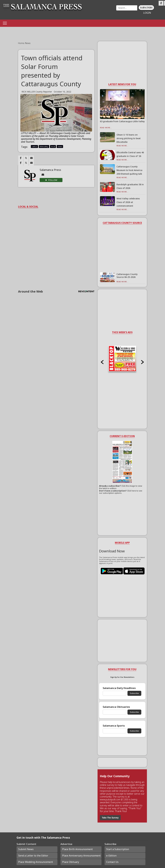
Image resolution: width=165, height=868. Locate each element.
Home (21, 43)
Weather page (101, 11)
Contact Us (112, 862)
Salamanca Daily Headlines (119, 688)
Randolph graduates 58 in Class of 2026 (130, 186)
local (53, 147)
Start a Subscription (118, 849)
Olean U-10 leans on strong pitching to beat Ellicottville (129, 138)
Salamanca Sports (114, 726)
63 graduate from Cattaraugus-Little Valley (122, 121)
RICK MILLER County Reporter (37, 92)
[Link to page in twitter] (26, 158)
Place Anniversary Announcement (81, 856)
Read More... (106, 128)
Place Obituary (71, 862)
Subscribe (146, 8)
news (60, 147)
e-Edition (111, 856)
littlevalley (44, 147)
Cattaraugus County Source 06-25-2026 (127, 276)
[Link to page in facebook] (21, 158)
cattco (34, 147)
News (28, 43)
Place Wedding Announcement (36, 862)
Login (147, 13)
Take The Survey (110, 818)
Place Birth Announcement (77, 849)
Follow (53, 180)
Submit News (26, 849)
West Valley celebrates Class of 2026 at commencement (128, 202)
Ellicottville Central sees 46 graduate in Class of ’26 (130, 154)
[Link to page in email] (31, 158)
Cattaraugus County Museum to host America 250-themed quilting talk (129, 170)
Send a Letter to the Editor (33, 856)
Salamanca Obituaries (116, 707)
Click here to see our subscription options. (121, 492)
